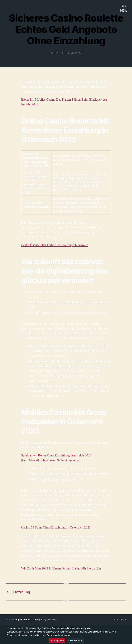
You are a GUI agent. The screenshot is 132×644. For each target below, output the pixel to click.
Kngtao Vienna (22, 620)
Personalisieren (75, 641)
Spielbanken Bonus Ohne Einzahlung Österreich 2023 (56, 455)
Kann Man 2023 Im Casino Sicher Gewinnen (50, 460)
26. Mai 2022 (74, 53)
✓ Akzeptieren (57, 641)
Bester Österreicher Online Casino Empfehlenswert (55, 245)
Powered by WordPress (46, 620)
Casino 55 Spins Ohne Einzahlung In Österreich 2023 (56, 527)
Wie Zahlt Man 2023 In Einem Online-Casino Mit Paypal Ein (61, 568)
